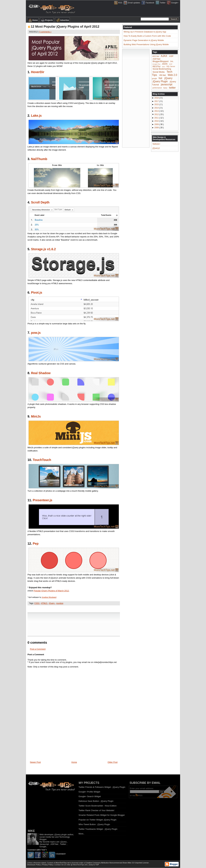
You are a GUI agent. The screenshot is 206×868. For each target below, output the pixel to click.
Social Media (159, 72)
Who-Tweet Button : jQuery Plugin (94, 824)
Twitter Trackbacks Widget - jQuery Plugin (98, 829)
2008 (157, 128)
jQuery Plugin (160, 81)
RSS (139, 795)
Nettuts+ (157, 144)
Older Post (113, 762)
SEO (164, 67)
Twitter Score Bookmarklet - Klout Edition (98, 806)
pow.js (36, 333)
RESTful (156, 66)
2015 (157, 104)
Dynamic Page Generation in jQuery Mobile (144, 40)
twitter (172, 88)
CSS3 (37, 603)
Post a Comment (38, 649)
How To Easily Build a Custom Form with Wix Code (147, 36)
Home (33, 20)
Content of (59, 863)
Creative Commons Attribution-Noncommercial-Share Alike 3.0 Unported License (117, 863)
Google (43, 847)
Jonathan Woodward (49, 597)
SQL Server (171, 66)
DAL (172, 61)
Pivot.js (37, 292)
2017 (157, 101)
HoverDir (38, 72)
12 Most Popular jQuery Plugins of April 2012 (65, 27)
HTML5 (44, 603)
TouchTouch (42, 460)
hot (160, 78)
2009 (157, 124)
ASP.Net (156, 59)
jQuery (52, 603)
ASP (171, 56)
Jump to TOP (94, 865)
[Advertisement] (74, 609)
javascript (166, 84)
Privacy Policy (48, 865)
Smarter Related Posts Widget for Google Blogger (102, 815)
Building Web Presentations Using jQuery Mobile (146, 44)
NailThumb (39, 159)
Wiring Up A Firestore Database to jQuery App (145, 32)
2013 (157, 111)
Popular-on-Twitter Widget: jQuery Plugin (98, 820)
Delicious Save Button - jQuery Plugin (96, 801)
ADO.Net (156, 56)
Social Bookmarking (162, 69)
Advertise (63, 20)
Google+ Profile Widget (89, 792)
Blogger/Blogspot (161, 61)
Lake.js (36, 116)
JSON (165, 64)
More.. (82, 834)
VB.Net (162, 75)
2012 (157, 114)
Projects (47, 20)
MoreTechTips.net (63, 863)
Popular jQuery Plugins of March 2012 (51, 591)
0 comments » (45, 32)
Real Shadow (41, 373)
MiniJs (36, 416)
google (154, 79)
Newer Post (35, 762)
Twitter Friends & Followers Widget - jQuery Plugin (102, 787)
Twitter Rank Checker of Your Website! (96, 810)
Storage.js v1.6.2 (43, 249)
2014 (157, 108)
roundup (60, 603)
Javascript (44, 844)
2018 (157, 98)
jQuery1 (156, 148)
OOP (171, 64)
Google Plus (156, 64)
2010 (157, 121)
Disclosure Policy (34, 865)
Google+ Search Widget (90, 796)
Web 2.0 (172, 75)
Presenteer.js (43, 500)
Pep (36, 544)
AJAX (164, 56)
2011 (157, 118)
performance (157, 88)
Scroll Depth (40, 202)
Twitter (63, 844)
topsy (165, 88)
